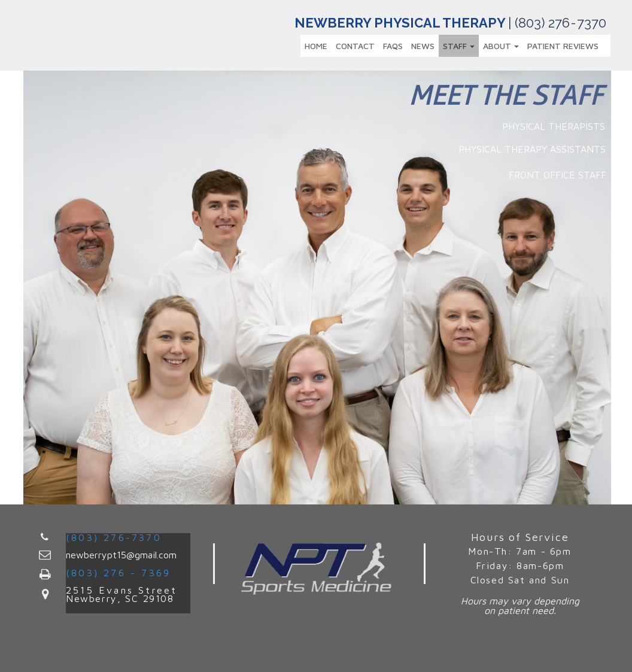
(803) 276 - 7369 (118, 573)
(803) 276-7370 (114, 537)
